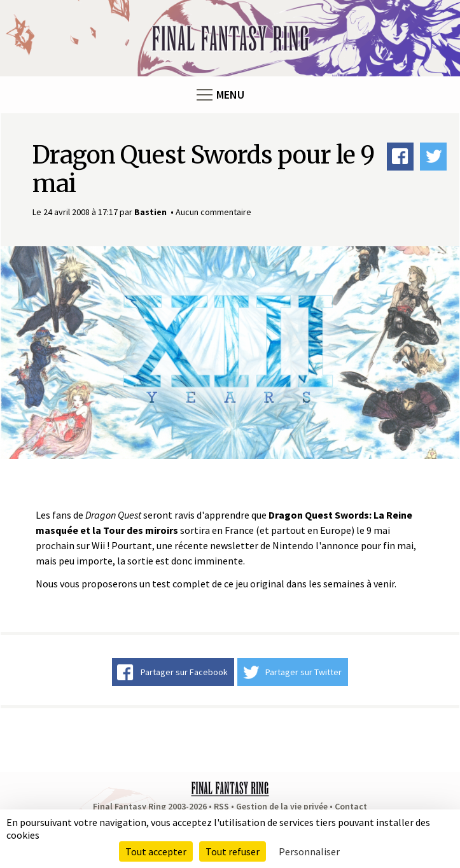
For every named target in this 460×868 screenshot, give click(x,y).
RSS (221, 806)
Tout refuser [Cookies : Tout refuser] (233, 851)
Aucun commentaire (213, 212)
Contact (351, 806)
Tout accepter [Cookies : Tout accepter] (156, 851)
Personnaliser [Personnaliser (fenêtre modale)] (309, 851)
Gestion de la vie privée (282, 806)
